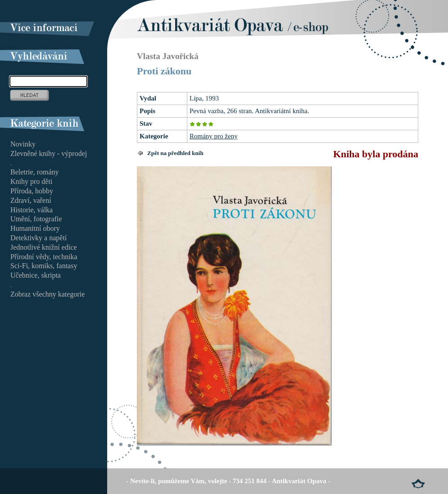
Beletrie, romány (35, 172)
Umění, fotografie (36, 219)
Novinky (23, 144)
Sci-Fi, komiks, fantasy (44, 266)
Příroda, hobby (32, 191)
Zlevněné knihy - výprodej (49, 153)
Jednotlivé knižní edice (44, 247)
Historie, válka (32, 210)
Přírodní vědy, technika (44, 257)
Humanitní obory (35, 228)
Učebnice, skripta (36, 275)
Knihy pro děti (31, 181)
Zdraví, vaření (31, 200)
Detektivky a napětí (38, 238)
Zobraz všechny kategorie (48, 294)
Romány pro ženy (214, 136)
